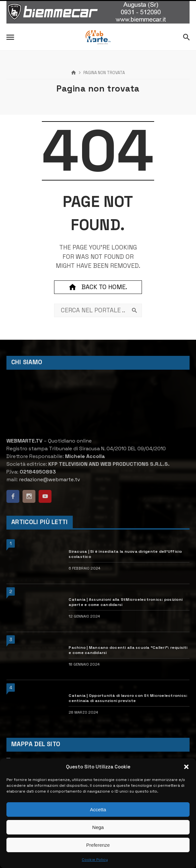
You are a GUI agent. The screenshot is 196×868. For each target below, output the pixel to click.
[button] (186, 767)
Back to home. (98, 287)
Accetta (98, 809)
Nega (98, 827)
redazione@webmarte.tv (50, 479)
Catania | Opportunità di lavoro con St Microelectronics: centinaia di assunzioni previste (128, 698)
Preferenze (98, 845)
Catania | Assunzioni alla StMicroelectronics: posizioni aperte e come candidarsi (126, 602)
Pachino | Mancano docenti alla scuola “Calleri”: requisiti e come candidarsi (128, 650)
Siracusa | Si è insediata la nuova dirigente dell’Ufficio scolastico (125, 554)
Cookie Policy (95, 860)
